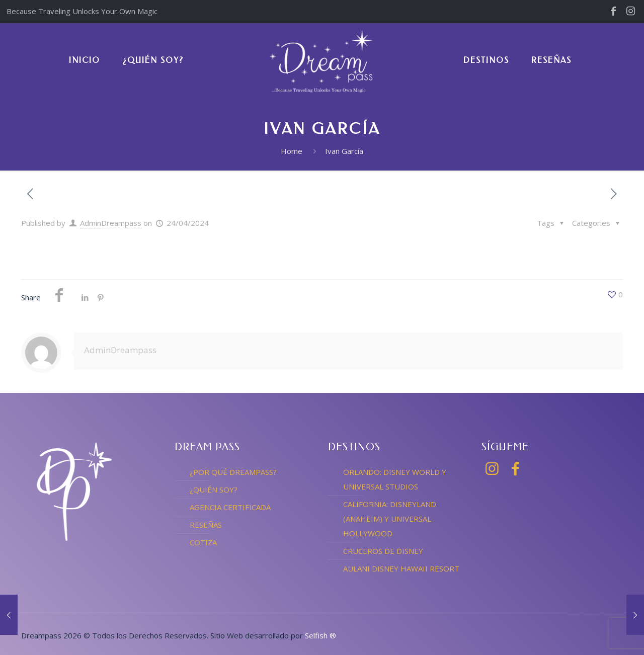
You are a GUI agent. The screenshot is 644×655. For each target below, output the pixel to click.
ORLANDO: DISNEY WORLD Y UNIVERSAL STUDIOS (395, 479)
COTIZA (203, 542)
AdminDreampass (111, 223)
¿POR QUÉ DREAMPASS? (233, 472)
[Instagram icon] (630, 12)
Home (292, 151)
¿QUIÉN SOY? (214, 489)
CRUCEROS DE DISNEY (383, 551)
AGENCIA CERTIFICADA (230, 507)
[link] (486, 121)
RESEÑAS (206, 525)
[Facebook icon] (613, 12)
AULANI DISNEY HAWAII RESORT (401, 568)
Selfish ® (320, 635)
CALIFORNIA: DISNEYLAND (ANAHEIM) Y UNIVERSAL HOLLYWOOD (390, 519)
